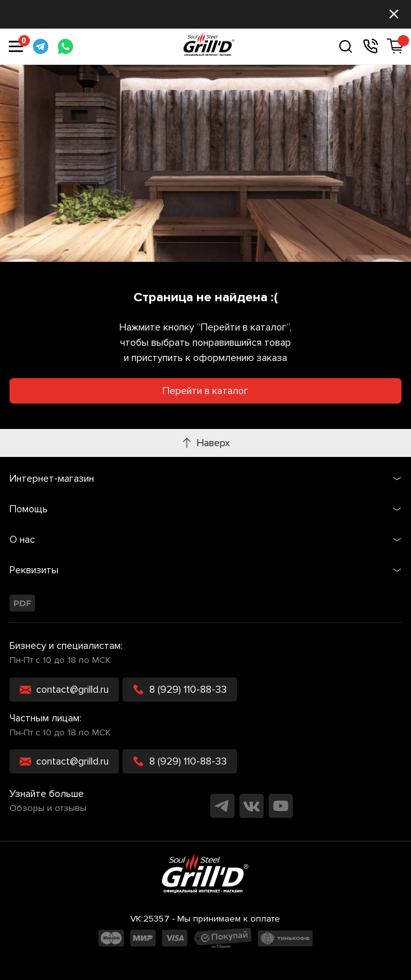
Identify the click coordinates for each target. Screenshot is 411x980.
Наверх (206, 443)
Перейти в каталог (205, 391)
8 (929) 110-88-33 (180, 690)
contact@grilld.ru (64, 690)
